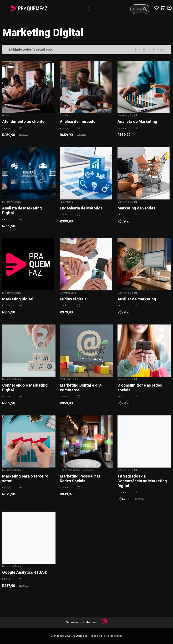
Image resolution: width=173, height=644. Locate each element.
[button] (89, 9)
